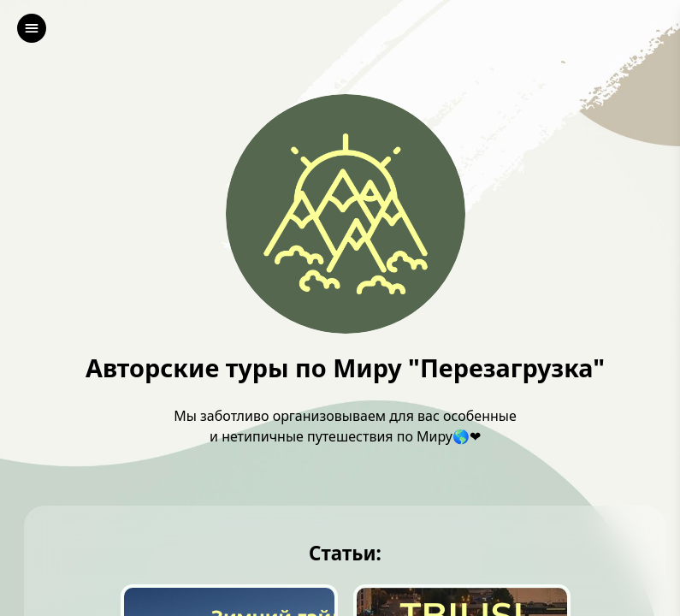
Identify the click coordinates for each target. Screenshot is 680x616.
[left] (32, 28)
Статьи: (345, 554)
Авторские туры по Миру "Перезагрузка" (345, 368)
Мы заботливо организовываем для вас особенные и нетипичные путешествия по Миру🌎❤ (345, 426)
